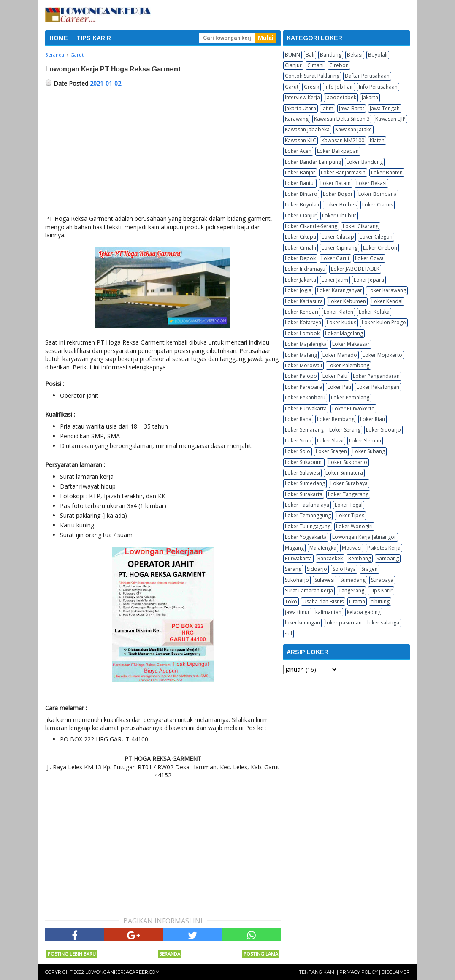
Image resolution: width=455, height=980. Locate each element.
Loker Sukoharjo (348, 462)
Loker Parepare (303, 387)
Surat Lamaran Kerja (309, 590)
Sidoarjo (317, 569)
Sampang (388, 558)
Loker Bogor (338, 194)
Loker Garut (335, 258)
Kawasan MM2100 (343, 140)
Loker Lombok (302, 333)
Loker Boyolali (302, 205)
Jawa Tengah (385, 108)
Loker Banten (387, 172)
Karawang (297, 119)
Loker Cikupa (301, 237)
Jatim (328, 108)
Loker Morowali (303, 365)
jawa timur (297, 612)
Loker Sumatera (344, 473)
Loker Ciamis (378, 205)
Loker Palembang (348, 365)
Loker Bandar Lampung (313, 162)
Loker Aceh (298, 151)
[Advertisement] (163, 155)
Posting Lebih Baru (72, 954)
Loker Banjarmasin (343, 172)
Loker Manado (340, 355)
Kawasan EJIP (390, 119)
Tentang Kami (317, 972)
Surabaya (382, 580)
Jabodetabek (341, 97)
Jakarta (370, 97)
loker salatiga (383, 623)
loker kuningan (302, 623)
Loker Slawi (330, 441)
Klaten (377, 140)
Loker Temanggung (308, 515)
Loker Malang (301, 355)
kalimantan (328, 612)
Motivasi (352, 548)
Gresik (311, 87)
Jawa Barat (352, 108)
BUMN (292, 55)
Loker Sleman (365, 441)
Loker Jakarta (301, 280)
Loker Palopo (301, 376)
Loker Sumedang (305, 483)
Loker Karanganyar (340, 290)
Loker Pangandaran (376, 376)
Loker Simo (298, 441)
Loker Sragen (331, 451)
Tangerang (351, 590)
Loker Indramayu (305, 269)
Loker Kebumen (347, 301)
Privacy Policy (359, 972)
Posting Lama (261, 954)
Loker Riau (372, 419)
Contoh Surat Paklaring (312, 76)
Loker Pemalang (350, 398)
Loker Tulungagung (308, 526)
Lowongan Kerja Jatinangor (364, 537)
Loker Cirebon (380, 248)
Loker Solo (298, 451)
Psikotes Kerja (384, 548)
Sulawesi (325, 580)
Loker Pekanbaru (305, 398)
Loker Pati (339, 387)
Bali (310, 55)
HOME (59, 38)
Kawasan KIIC (301, 140)
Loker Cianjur (301, 216)
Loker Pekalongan (378, 387)
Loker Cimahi (301, 248)
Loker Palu (335, 376)
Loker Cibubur (339, 216)
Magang (294, 548)
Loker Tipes (350, 515)
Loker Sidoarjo (383, 430)
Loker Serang (345, 430)
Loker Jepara (369, 280)
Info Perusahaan (378, 87)
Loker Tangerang (348, 494)
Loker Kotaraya (303, 322)
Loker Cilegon (376, 237)
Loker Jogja (298, 290)
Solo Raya (344, 569)
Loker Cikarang (361, 226)
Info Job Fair (339, 87)
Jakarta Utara (301, 108)
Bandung (331, 55)
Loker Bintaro (301, 194)
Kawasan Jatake (353, 129)
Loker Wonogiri (354, 526)
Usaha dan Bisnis (323, 601)
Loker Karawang (387, 290)
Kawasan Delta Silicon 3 (342, 119)
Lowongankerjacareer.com (122, 972)
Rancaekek (330, 558)
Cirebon (339, 65)
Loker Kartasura (304, 301)
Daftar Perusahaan (367, 76)
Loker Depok (300, 258)
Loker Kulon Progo (384, 322)
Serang (293, 569)
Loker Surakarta (304, 494)
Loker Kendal (387, 301)
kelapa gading (364, 612)
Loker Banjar (300, 172)
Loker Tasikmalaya (307, 505)
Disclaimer (396, 972)
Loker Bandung (365, 162)
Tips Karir (381, 590)
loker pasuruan (344, 623)
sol (288, 634)
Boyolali (378, 55)
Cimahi (316, 65)
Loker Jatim (335, 280)
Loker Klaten (339, 312)
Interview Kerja (302, 97)
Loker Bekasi (371, 183)
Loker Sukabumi (304, 462)
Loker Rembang (336, 419)
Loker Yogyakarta (306, 537)
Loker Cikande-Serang (311, 226)
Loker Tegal (349, 505)
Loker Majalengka (306, 344)
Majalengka (323, 548)
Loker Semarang (304, 430)
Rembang (360, 558)
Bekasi (355, 55)
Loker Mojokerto (382, 355)
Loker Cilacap (338, 237)
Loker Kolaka (374, 312)
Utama (357, 601)
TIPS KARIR (94, 38)
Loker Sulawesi (302, 473)
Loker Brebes (341, 205)
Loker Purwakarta (306, 409)
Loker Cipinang (340, 248)
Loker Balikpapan (338, 151)
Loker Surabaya (349, 483)
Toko (291, 601)
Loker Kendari (302, 312)
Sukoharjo (297, 580)
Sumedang (353, 580)
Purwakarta (298, 558)
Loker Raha (298, 419)
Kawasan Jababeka (307, 129)
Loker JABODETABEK (355, 269)
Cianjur (293, 65)
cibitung (380, 601)
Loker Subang (369, 451)
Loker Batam (336, 183)
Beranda (170, 954)
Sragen (370, 569)
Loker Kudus (341, 322)
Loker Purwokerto (353, 409)
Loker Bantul (300, 183)
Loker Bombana (378, 194)
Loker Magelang (344, 333)
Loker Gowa (369, 258)
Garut (292, 87)
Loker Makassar (351, 344)
